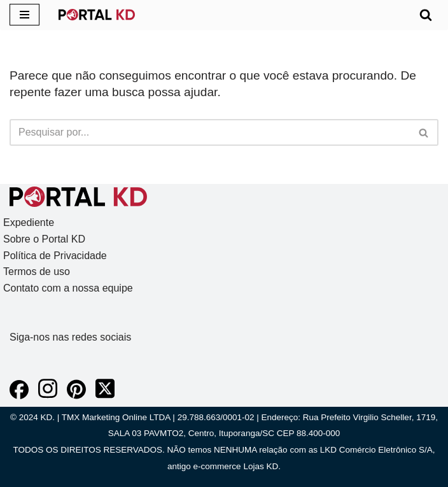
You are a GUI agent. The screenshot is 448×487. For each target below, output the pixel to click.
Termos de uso (37, 272)
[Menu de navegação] (24, 15)
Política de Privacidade (55, 256)
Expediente (29, 222)
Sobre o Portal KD (44, 239)
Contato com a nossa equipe (68, 288)
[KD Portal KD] (97, 15)
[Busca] (426, 15)
